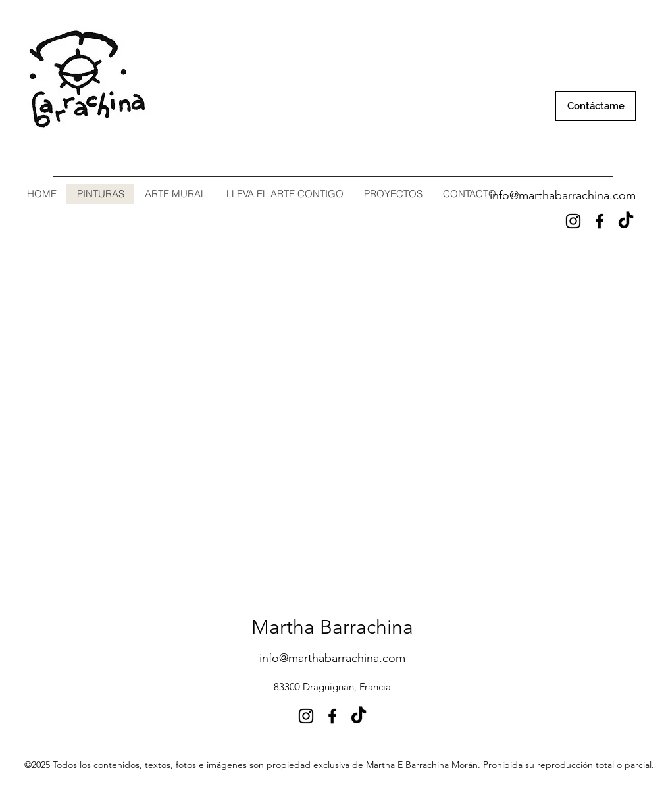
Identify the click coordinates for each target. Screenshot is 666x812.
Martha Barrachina (332, 627)
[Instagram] (573, 221)
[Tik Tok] (626, 221)
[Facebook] (600, 221)
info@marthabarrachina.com (563, 195)
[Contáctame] (596, 106)
